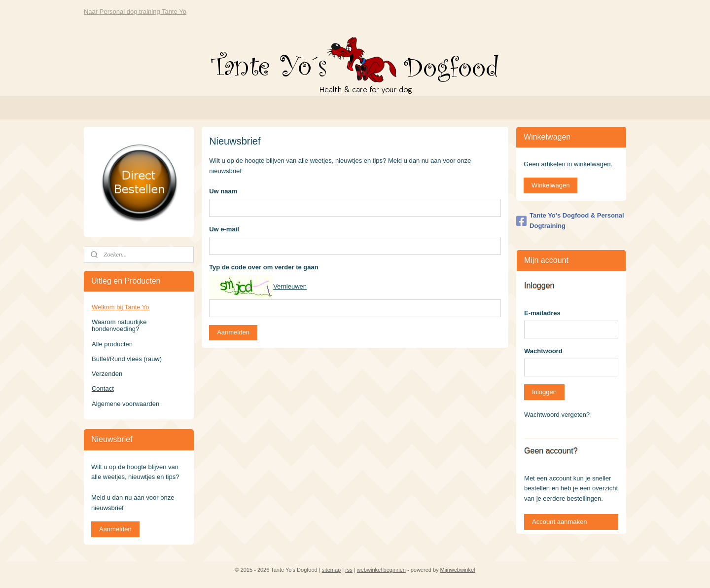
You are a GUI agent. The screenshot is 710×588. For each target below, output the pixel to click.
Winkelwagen (550, 185)
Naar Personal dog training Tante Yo (135, 12)
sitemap (332, 570)
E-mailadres (542, 313)
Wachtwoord (543, 351)
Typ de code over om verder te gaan (264, 267)
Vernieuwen (290, 286)
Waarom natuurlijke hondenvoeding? (119, 325)
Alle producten (112, 344)
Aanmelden (233, 332)
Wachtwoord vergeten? (557, 415)
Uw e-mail (224, 229)
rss (349, 570)
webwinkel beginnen (381, 570)
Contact (103, 388)
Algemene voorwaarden (125, 404)
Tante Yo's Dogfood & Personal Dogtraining (570, 220)
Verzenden (107, 374)
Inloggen (544, 392)
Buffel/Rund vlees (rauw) (127, 359)
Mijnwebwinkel (458, 570)
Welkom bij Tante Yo (121, 307)
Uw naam (223, 191)
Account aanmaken (559, 522)
